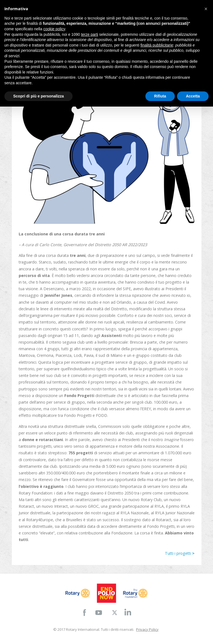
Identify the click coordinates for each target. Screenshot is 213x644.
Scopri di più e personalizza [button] (38, 96)
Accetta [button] (193, 96)
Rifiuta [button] (160, 96)
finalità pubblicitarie (157, 45)
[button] (206, 9)
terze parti (90, 34)
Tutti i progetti (180, 553)
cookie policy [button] (54, 29)
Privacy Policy (147, 629)
